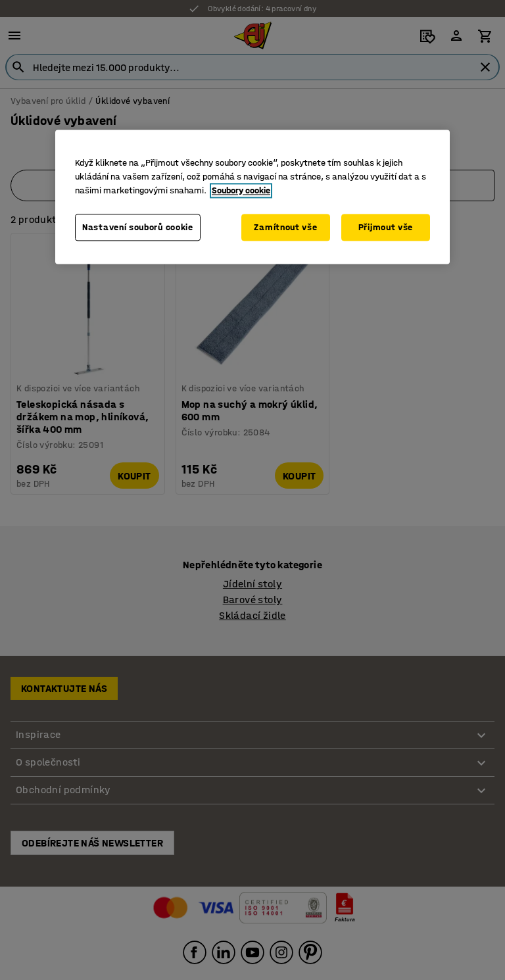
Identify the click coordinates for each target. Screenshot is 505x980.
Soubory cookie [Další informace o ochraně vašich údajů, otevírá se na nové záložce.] (241, 190)
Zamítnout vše (285, 227)
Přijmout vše (386, 227)
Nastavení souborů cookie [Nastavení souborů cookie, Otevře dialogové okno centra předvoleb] (138, 227)
